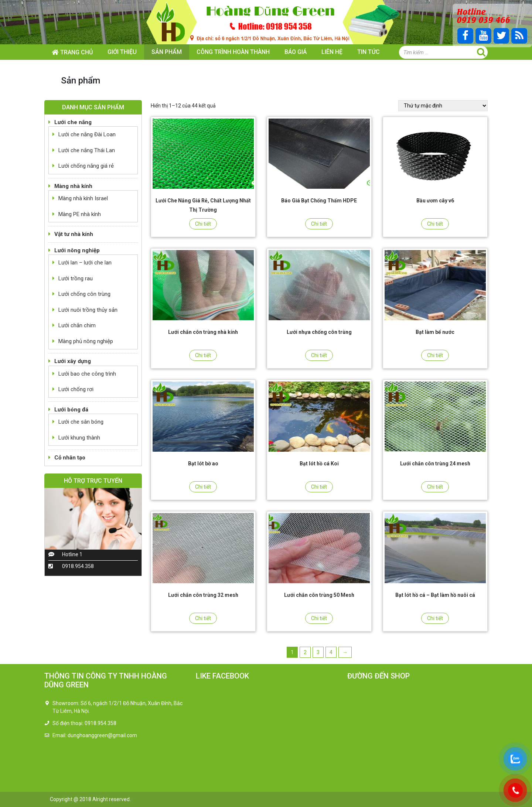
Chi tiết (203, 224)
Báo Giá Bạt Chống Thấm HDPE (319, 201)
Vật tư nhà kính (74, 234)
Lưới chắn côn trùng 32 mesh (203, 595)
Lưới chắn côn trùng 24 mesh (435, 464)
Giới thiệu (122, 52)
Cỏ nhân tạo (70, 458)
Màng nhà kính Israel (83, 198)
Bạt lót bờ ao (203, 464)
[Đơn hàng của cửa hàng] (443, 106)
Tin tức (369, 52)
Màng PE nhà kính (80, 214)
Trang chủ (76, 52)
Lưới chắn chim (77, 325)
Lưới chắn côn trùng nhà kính (203, 332)
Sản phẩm (167, 52)
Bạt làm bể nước (435, 332)
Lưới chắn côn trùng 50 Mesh (319, 595)
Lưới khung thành (79, 438)
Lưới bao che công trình (87, 374)
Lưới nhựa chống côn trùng (319, 332)
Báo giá (296, 52)
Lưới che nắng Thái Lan (87, 150)
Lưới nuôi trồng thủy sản (88, 310)
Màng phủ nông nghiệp (86, 341)
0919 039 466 (483, 19)
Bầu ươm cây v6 (435, 201)
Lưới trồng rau (76, 278)
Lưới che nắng (73, 122)
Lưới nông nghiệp (77, 250)
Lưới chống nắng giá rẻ (86, 166)
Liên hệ (332, 52)
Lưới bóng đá (71, 410)
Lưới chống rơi (76, 389)
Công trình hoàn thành (233, 52)
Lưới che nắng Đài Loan (87, 134)
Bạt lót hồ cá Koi (319, 464)
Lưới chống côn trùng (84, 294)
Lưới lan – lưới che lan (85, 263)
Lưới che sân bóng (81, 422)
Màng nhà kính (73, 186)
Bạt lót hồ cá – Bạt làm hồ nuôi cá (435, 595)
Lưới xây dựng (73, 361)
